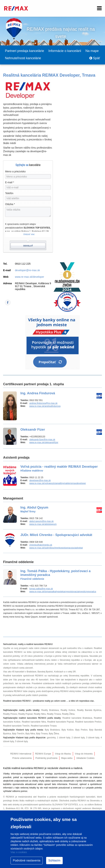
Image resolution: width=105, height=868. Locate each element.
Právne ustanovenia (22, 758)
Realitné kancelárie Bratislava (77, 718)
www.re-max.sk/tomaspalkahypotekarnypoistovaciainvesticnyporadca (63, 592)
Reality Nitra (40, 714)
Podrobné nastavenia (27, 860)
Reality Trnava (54, 714)
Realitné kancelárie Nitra (34, 722)
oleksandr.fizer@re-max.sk (42, 440)
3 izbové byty (93, 738)
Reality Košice (68, 710)
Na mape (92, 51)
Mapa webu (67, 758)
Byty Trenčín (18, 734)
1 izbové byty (64, 738)
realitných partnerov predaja (76, 683)
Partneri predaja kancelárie (24, 51)
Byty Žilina (54, 734)
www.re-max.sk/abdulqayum (43, 524)
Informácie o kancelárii (65, 51)
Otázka (10, 204)
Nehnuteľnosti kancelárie (23, 58)
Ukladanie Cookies (85, 758)
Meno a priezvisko (15, 171)
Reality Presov (10, 714)
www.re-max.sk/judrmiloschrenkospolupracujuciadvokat (56, 548)
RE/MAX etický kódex (71, 691)
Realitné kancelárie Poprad (60, 722)
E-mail (10, 182)
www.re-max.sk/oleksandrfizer (44, 442)
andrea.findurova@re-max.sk (43, 403)
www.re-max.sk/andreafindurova (45, 406)
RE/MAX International (21, 754)
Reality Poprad (25, 714)
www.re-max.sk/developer (29, 277)
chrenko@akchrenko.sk (41, 545)
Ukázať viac (29, 234)
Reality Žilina (68, 714)
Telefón (9, 193)
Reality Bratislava (50, 710)
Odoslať (28, 246)
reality (47, 701)
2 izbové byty (78, 738)
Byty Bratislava (52, 730)
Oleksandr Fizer (33, 430)
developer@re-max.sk (27, 270)
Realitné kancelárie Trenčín (16, 726)
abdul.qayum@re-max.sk (41, 521)
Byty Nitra (30, 734)
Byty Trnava (42, 734)
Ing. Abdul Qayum (34, 509)
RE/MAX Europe (43, 754)
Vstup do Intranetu (84, 754)
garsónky (51, 738)
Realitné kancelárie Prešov (88, 722)
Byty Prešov (81, 730)
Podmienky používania (46, 758)
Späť (95, 58)
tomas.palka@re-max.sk (41, 589)
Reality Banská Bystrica (89, 710)
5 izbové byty (21, 741)
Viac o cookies (19, 852)
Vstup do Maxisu (63, 754)
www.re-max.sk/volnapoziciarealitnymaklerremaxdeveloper (57, 483)
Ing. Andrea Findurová (38, 393)
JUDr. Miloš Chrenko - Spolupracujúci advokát (56, 535)
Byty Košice (68, 730)
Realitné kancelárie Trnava (44, 726)
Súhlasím (54, 860)
